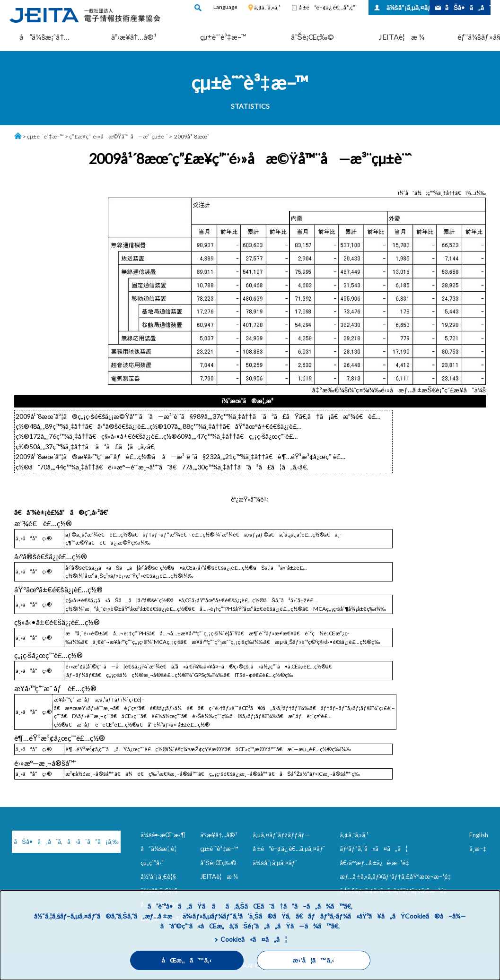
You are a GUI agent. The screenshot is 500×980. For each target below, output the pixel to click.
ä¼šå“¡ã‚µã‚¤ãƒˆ (408, 7)
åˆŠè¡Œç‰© (312, 37)
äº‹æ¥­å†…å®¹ (134, 37)
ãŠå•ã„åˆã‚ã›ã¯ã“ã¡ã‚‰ (62, 841)
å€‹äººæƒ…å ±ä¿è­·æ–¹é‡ (376, 863)
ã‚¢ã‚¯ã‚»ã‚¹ (267, 7)
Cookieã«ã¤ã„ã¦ (254, 939)
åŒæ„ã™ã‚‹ (187, 960)
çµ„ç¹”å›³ (152, 863)
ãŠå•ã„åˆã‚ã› (468, 7)
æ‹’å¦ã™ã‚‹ (313, 960)
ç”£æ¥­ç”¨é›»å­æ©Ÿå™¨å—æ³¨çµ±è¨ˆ (118, 136)
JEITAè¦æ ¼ (402, 37)
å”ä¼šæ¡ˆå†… (44, 37)
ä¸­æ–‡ (478, 849)
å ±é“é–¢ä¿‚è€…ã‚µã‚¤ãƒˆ (289, 849)
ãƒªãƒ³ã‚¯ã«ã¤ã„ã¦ (373, 849)
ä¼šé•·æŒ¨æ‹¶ (163, 835)
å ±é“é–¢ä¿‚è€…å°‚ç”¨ (328, 7)
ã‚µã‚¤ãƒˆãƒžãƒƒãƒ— (281, 835)
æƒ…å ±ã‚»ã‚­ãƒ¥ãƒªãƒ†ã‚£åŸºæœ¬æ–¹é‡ (397, 876)
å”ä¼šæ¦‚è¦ (161, 849)
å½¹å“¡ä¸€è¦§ (158, 876)
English (479, 835)
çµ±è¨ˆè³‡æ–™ (223, 37)
